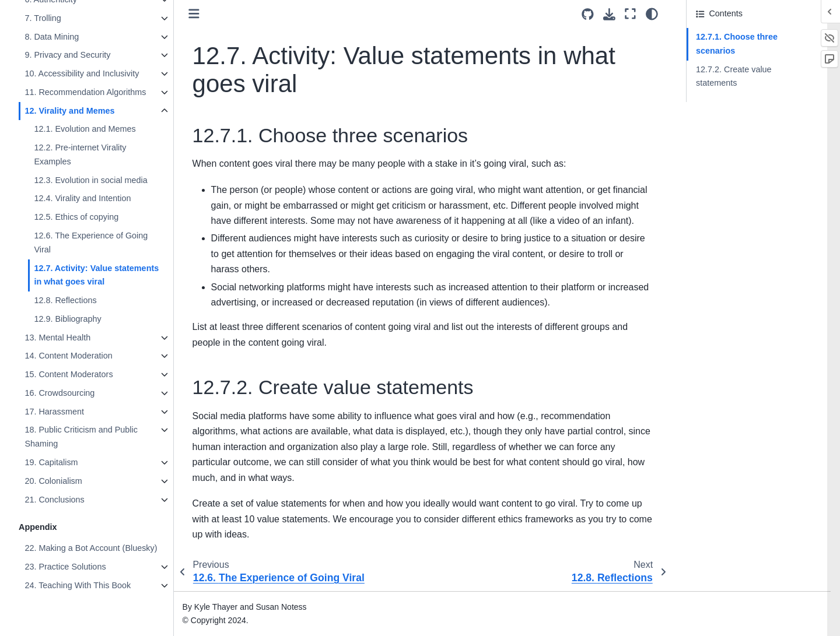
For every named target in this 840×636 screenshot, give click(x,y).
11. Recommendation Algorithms (85, 92)
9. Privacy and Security (67, 55)
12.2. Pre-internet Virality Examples (80, 154)
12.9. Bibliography (67, 319)
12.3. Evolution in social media (90, 180)
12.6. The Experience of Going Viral (91, 243)
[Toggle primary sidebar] (194, 14)
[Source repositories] (588, 14)
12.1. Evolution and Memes (85, 129)
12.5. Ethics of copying (76, 217)
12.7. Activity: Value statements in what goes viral (96, 275)
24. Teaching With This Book (78, 585)
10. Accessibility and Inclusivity (82, 73)
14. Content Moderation (68, 356)
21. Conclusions (54, 500)
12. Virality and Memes (69, 111)
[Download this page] (609, 14)
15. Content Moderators (69, 374)
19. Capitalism (51, 462)
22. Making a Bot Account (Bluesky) (91, 548)
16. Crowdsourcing (60, 393)
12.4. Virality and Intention (82, 198)
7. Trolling (43, 18)
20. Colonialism (53, 481)
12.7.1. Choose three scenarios (737, 44)
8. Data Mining (52, 37)
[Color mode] (652, 14)
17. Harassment (54, 412)
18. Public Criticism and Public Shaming (81, 437)
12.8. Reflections (65, 300)
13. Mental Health (57, 338)
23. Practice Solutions (65, 567)
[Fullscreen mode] (630, 14)
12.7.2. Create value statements (734, 76)
